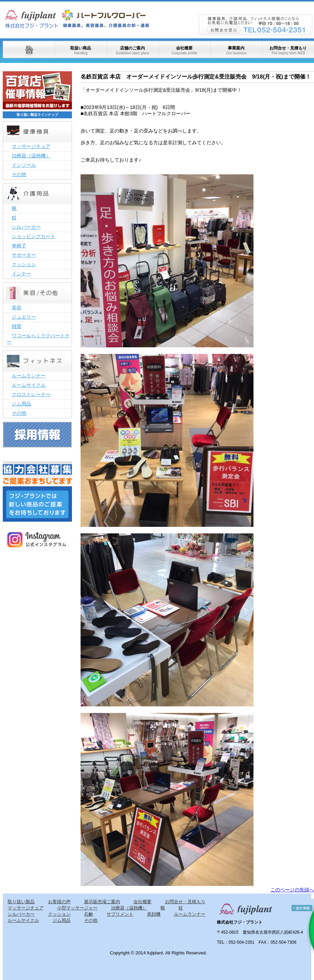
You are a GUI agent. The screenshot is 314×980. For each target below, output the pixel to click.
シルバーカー (26, 227)
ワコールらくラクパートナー (38, 339)
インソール (24, 165)
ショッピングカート (34, 236)
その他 (19, 174)
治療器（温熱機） (31, 156)
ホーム (29, 49)
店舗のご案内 (132, 50)
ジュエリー (24, 317)
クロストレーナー (31, 394)
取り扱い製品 (21, 902)
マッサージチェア (31, 146)
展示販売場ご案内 (102, 902)
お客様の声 (59, 902)
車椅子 (19, 246)
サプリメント (120, 914)
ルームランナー (29, 376)
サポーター (24, 255)
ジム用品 (21, 404)
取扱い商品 (81, 50)
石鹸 (89, 914)
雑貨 (17, 326)
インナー (21, 274)
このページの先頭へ (292, 890)
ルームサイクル (29, 385)
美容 (17, 308)
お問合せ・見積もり (288, 50)
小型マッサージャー (77, 908)
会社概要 (184, 50)
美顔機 (154, 914)
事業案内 (236, 50)
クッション (24, 264)
